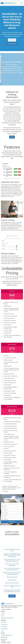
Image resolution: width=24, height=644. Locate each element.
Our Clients (4, 622)
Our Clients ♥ (4, 627)
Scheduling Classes (12, 580)
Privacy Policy (4, 624)
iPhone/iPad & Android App (7, 618)
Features (3, 614)
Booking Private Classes (12, 577)
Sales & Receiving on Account (12, 583)
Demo (2, 631)
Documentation (4, 629)
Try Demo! (12, 522)
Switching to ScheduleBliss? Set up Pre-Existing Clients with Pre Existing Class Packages (12, 555)
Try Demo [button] (12, 596)
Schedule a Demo (12, 44)
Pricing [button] (12, 137)
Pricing (3, 616)
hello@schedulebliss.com (7, 635)
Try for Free (12, 40)
